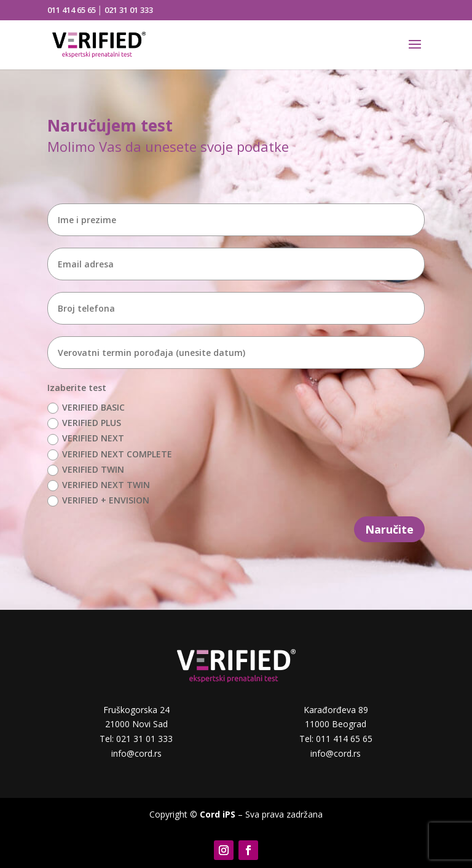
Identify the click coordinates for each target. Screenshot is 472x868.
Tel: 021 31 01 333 (136, 739)
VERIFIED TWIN (86, 470)
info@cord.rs (136, 753)
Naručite (389, 529)
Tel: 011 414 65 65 (336, 739)
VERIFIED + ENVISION (98, 500)
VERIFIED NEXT (86, 438)
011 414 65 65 (72, 10)
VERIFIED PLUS (84, 423)
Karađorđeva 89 (336, 710)
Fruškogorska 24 (136, 710)
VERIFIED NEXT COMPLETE (110, 454)
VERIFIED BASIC (86, 408)
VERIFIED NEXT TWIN (99, 485)
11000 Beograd (336, 724)
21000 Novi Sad (136, 724)
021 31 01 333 (129, 10)
